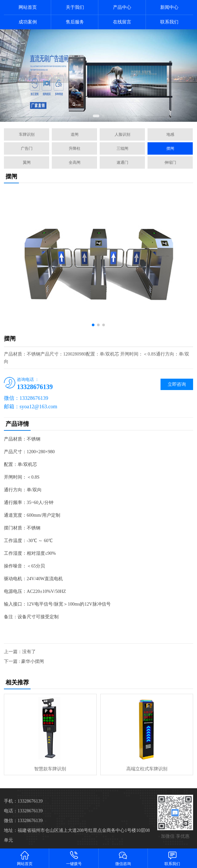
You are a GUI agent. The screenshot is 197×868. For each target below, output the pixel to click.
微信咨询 (123, 858)
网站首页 (28, 7)
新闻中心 (169, 7)
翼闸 (27, 162)
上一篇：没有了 (20, 652)
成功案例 (28, 22)
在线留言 (122, 22)
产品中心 (122, 7)
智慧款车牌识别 (50, 769)
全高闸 (75, 162)
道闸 (75, 134)
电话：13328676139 (23, 811)
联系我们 (169, 22)
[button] (96, 116)
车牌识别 (27, 134)
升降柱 (75, 148)
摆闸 (170, 148)
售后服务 (75, 22)
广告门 (27, 148)
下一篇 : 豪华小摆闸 (24, 661)
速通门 (122, 162)
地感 (170, 134)
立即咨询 (177, 384)
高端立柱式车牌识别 (147, 769)
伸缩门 (170, 162)
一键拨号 (74, 858)
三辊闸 (122, 148)
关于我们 (75, 7)
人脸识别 (122, 134)
